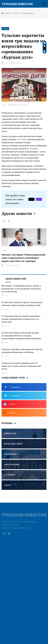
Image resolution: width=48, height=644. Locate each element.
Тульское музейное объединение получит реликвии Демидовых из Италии (22, 351)
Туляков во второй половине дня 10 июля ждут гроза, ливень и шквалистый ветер (21, 366)
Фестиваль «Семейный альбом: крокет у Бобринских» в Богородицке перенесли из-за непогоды (21, 289)
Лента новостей (16, 279)
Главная (6, 13)
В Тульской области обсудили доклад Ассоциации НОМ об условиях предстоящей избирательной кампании (21, 336)
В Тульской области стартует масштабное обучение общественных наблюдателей (22, 304)
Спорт (17, 13)
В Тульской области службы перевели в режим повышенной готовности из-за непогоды (21, 319)
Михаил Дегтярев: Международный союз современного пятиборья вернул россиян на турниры (23, 258)
